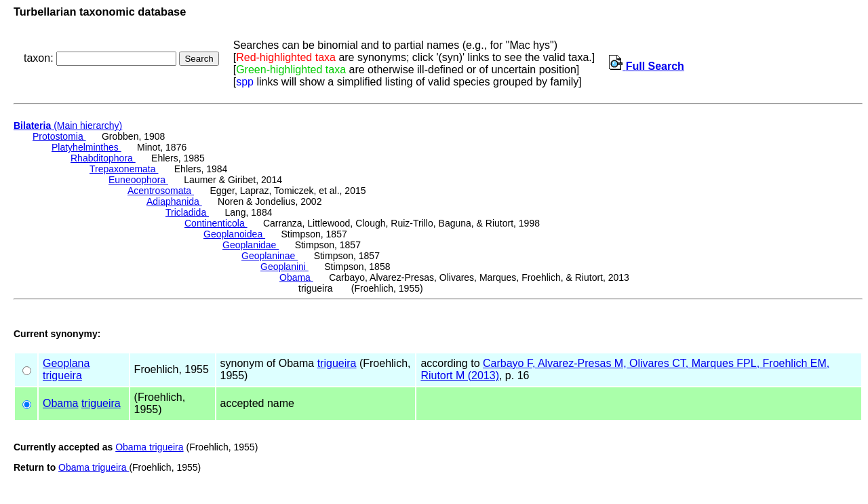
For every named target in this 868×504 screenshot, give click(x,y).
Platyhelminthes (86, 147)
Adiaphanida (174, 201)
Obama (296, 277)
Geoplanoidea (234, 234)
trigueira (62, 375)
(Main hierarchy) (68, 125)
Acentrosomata (161, 191)
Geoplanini (284, 267)
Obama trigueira (149, 447)
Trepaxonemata (124, 169)
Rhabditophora (103, 158)
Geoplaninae (270, 256)
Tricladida (187, 212)
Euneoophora (138, 180)
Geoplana (66, 363)
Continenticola (216, 223)
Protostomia (59, 136)
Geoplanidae (251, 245)
